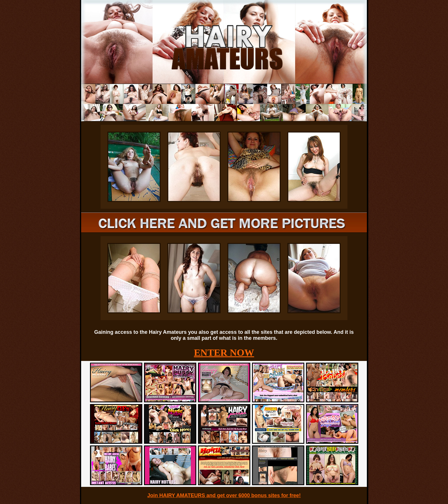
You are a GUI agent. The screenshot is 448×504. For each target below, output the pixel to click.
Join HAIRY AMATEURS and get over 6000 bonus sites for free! (224, 495)
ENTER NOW (224, 353)
